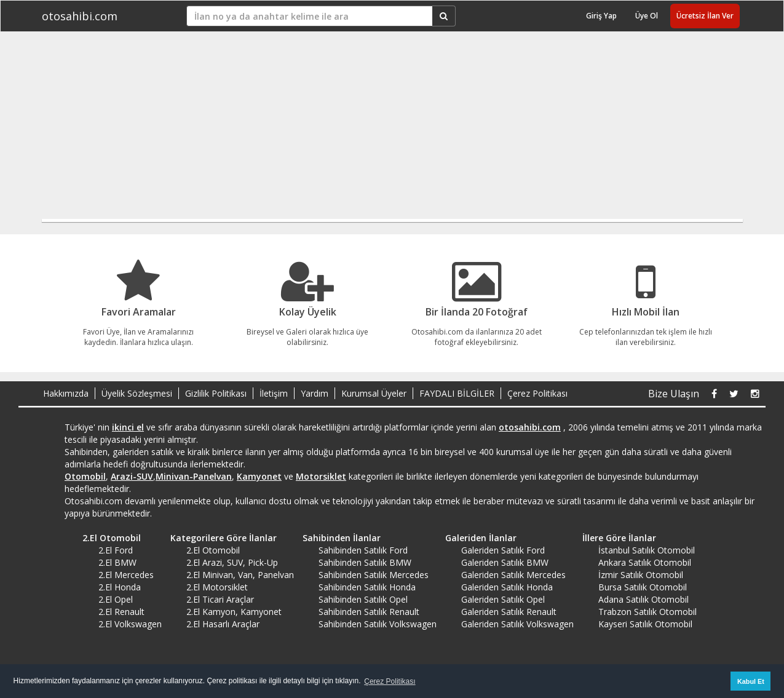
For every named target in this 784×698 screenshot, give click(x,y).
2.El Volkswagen (130, 624)
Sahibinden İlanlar (337, 538)
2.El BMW (117, 562)
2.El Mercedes (126, 575)
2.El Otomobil (107, 538)
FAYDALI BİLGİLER (457, 393)
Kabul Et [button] (751, 681)
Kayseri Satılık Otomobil (645, 624)
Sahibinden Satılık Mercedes (374, 575)
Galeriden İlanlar (477, 538)
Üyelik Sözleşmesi (137, 393)
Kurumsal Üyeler (374, 393)
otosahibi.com (80, 16)
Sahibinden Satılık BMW (365, 562)
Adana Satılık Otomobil (643, 599)
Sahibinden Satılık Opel (363, 599)
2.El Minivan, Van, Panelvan (240, 575)
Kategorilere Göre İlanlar (219, 538)
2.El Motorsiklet (217, 587)
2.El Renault (121, 612)
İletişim (274, 393)
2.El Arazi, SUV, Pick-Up (232, 562)
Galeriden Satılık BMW (505, 562)
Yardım (315, 393)
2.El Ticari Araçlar (220, 599)
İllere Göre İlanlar (615, 538)
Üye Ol (647, 16)
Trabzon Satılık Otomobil (647, 612)
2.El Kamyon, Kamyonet (234, 612)
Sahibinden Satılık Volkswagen (378, 624)
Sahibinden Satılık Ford (363, 550)
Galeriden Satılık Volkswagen (517, 624)
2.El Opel (116, 599)
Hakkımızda (66, 393)
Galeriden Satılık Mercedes (513, 575)
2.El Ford (116, 550)
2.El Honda (120, 587)
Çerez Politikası (537, 393)
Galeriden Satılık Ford (503, 550)
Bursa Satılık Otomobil (643, 587)
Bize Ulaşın (674, 394)
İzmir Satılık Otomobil (641, 575)
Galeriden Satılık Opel (503, 599)
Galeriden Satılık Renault (509, 612)
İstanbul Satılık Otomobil (647, 550)
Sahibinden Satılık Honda (367, 587)
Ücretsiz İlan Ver (705, 16)
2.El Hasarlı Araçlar (223, 624)
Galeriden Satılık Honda (507, 587)
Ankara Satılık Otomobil (645, 562)
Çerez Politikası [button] (390, 681)
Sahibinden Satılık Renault (369, 612)
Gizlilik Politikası (216, 393)
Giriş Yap (601, 16)
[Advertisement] (383, 130)
